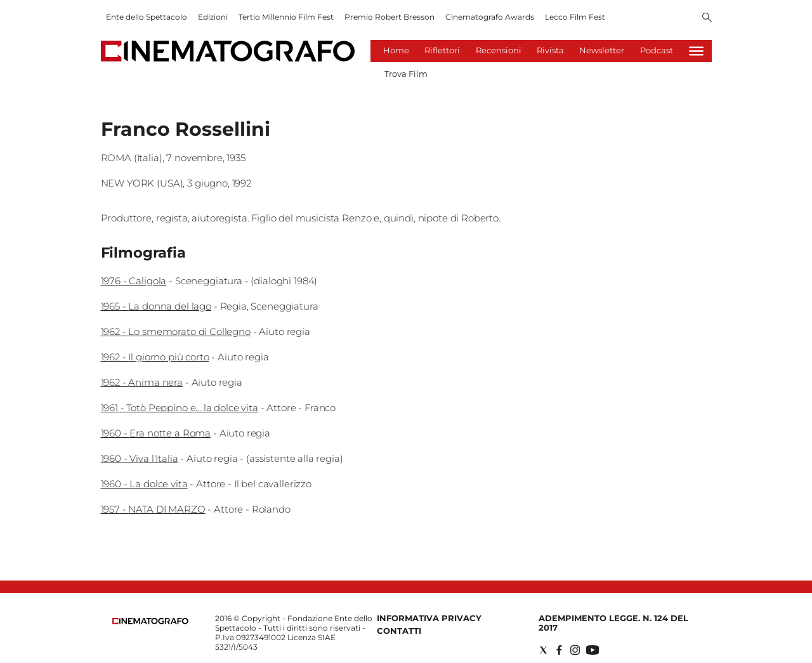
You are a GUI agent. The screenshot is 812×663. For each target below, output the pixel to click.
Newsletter (602, 50)
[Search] (707, 18)
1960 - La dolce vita (144, 484)
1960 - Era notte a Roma (156, 433)
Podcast (657, 50)
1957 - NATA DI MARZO (153, 509)
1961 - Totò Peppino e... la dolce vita (180, 408)
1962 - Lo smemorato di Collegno (176, 331)
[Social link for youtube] (593, 650)
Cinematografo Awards (490, 17)
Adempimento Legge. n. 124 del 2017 (613, 623)
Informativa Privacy (429, 618)
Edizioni (213, 17)
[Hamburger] (696, 51)
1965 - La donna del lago (156, 306)
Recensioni (499, 50)
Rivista (550, 50)
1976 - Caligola (134, 281)
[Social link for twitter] (543, 650)
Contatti (399, 631)
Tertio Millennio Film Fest (286, 17)
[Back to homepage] (150, 621)
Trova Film (406, 74)
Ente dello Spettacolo (147, 17)
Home (396, 50)
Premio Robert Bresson (390, 17)
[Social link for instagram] (575, 650)
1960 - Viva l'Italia (140, 458)
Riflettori (442, 50)
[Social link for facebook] (559, 650)
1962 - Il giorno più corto (155, 357)
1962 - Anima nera (142, 382)
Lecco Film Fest (575, 17)
